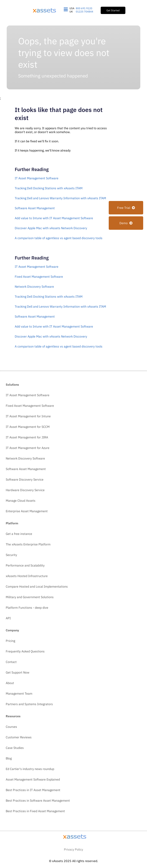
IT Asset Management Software (37, 178)
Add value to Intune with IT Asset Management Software (54, 218)
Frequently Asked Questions (25, 651)
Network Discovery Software (34, 287)
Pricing (10, 641)
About (10, 683)
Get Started (113, 10)
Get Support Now (18, 672)
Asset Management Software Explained (33, 779)
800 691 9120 (84, 8)
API (8, 618)
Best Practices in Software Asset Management (38, 800)
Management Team (19, 693)
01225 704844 (85, 12)
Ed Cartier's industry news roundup (30, 769)
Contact (11, 662)
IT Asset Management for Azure (28, 448)
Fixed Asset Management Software (39, 277)
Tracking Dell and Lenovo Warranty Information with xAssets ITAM (60, 198)
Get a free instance (19, 534)
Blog (9, 758)
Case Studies (15, 748)
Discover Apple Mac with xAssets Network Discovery (51, 228)
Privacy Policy (73, 849)
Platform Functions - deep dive (27, 608)
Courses (11, 727)
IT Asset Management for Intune (28, 416)
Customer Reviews (19, 737)
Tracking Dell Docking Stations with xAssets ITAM (49, 188)
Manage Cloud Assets (21, 501)
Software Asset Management (35, 208)
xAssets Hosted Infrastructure (27, 576)
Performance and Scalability (25, 565)
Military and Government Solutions (30, 597)
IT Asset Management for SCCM (28, 427)
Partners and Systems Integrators (29, 704)
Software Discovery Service (25, 479)
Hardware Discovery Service (25, 490)
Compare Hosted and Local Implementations (37, 586)
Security (11, 555)
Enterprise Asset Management (27, 511)
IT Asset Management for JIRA (27, 437)
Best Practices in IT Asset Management (33, 790)
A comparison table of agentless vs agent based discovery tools (59, 238)
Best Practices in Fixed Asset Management (35, 811)
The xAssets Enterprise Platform (28, 544)
